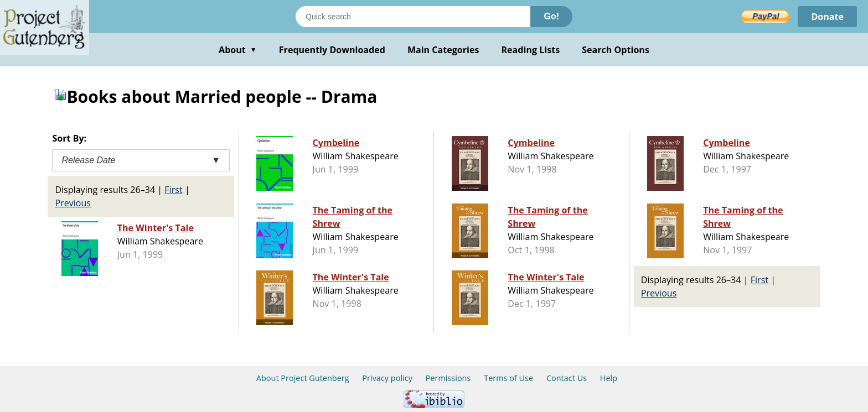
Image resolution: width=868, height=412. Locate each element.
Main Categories (443, 50)
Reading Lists (531, 50)
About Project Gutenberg (303, 378)
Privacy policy (387, 378)
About (238, 50)
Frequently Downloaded (332, 50)
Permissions (448, 378)
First (173, 190)
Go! (551, 16)
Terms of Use (508, 378)
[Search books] (413, 17)
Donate (827, 17)
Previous (73, 203)
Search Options (616, 50)
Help (609, 378)
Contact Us (567, 378)
